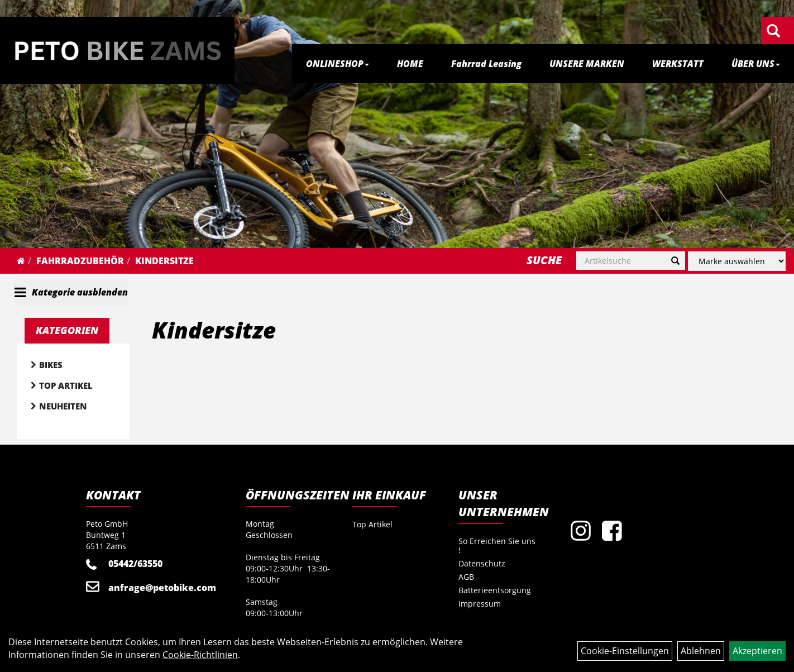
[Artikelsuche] (773, 32)
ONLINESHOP (338, 64)
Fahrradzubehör (80, 261)
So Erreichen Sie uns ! (497, 545)
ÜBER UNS (756, 64)
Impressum (480, 604)
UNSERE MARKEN (587, 64)
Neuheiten (63, 406)
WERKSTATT (678, 64)
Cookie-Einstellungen (625, 651)
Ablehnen (701, 651)
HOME (410, 64)
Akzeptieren (757, 651)
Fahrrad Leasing (486, 64)
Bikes (51, 365)
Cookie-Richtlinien (200, 655)
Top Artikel (66, 385)
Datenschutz (482, 563)
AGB (466, 577)
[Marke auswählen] (737, 261)
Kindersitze (164, 261)
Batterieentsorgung (495, 590)
